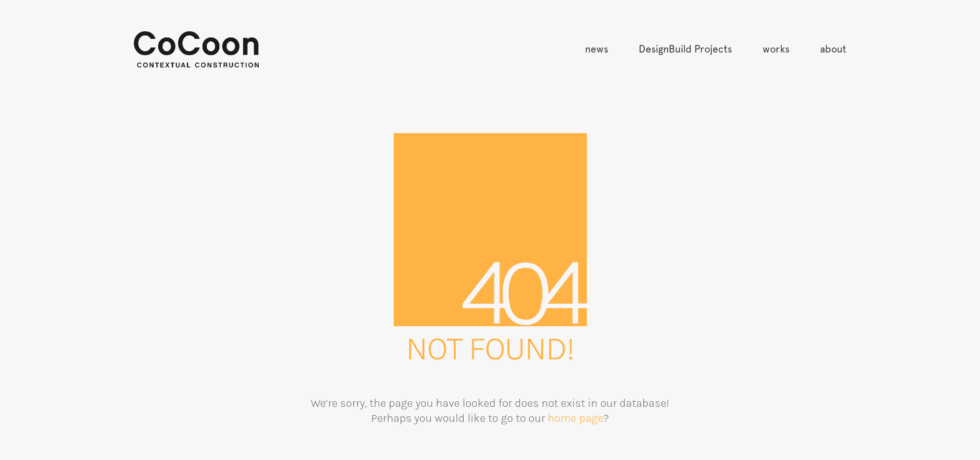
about (833, 49)
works (776, 49)
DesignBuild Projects (685, 49)
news (597, 49)
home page (575, 418)
